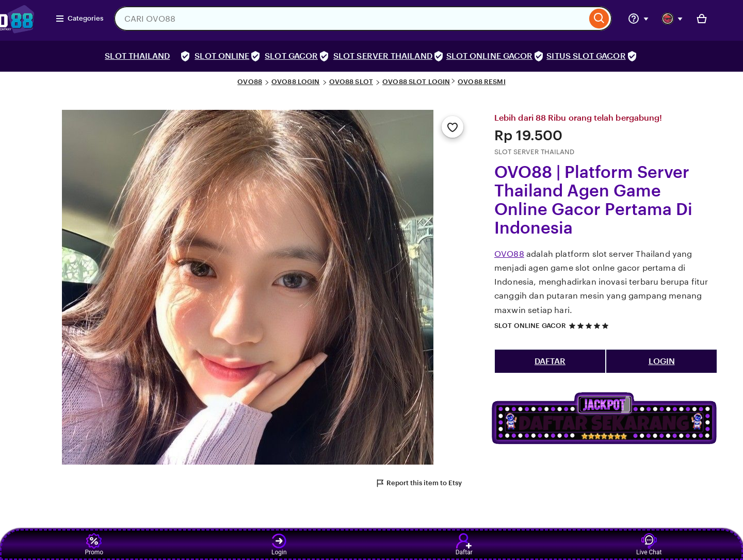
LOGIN (662, 361)
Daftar (464, 545)
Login (279, 545)
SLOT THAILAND (137, 56)
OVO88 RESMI (481, 82)
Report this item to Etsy (418, 483)
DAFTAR (550, 361)
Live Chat (649, 545)
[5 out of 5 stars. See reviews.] (590, 326)
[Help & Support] (638, 19)
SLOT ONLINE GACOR (489, 56)
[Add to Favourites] (453, 127)
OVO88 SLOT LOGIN (416, 82)
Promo (94, 545)
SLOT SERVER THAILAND (383, 56)
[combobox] (350, 19)
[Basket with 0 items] (702, 19)
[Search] (599, 19)
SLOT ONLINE (222, 56)
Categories (79, 19)
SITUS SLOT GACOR (586, 56)
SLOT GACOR (291, 56)
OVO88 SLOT (351, 82)
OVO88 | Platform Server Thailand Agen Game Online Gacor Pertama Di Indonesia (593, 200)
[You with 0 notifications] (672, 19)
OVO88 (250, 82)
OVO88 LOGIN (295, 82)
